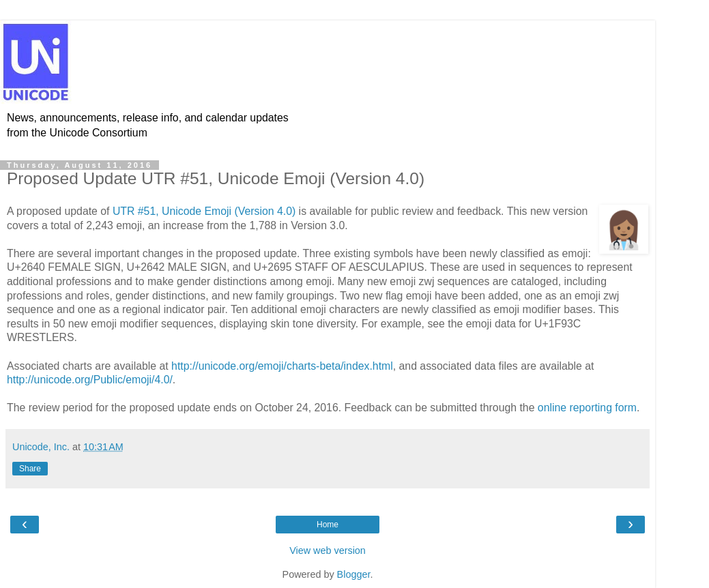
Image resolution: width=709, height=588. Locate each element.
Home (328, 525)
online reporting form (587, 408)
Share (30, 469)
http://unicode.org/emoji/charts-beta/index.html (282, 366)
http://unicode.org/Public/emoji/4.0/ (90, 380)
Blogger (354, 574)
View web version (328, 550)
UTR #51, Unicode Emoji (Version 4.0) (204, 211)
